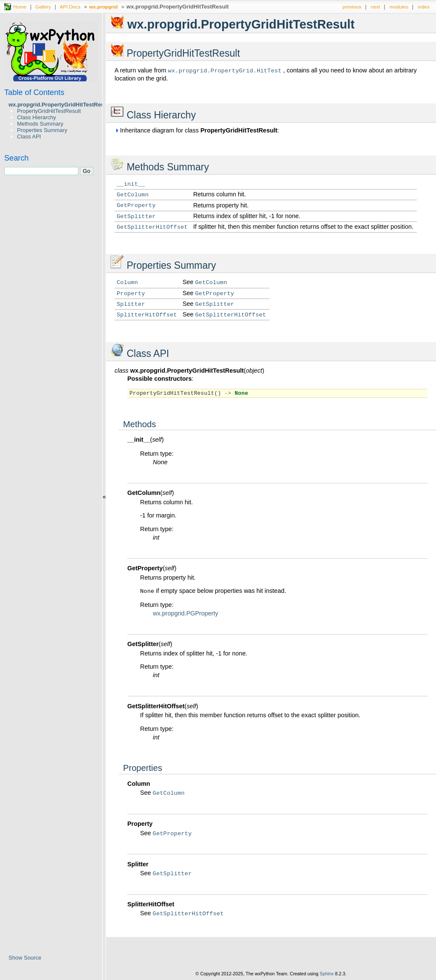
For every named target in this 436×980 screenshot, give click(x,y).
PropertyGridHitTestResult (49, 111)
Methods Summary (40, 124)
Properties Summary (42, 130)
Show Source (25, 958)
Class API (29, 137)
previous (352, 7)
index (424, 7)
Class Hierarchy (36, 117)
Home (20, 7)
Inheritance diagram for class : (197, 130)
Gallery (43, 7)
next (376, 7)
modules (399, 7)
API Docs (70, 7)
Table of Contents (34, 92)
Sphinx (327, 974)
